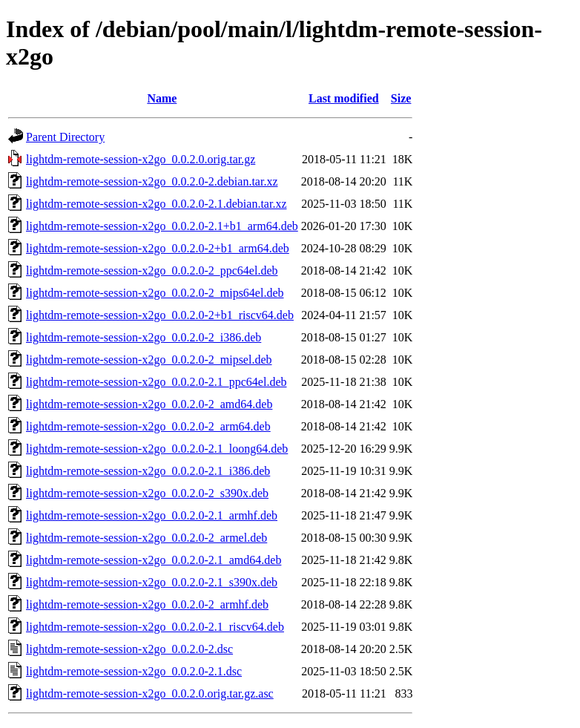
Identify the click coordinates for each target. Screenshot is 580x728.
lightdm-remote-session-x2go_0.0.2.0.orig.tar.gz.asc (150, 693)
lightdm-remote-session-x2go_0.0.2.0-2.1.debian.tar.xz (156, 204)
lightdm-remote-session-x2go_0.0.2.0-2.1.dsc (134, 671)
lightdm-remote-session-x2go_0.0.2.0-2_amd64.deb (149, 404)
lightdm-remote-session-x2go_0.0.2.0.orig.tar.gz (141, 159)
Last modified (344, 98)
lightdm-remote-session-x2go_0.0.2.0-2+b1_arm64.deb (158, 248)
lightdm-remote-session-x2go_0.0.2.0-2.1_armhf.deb (152, 515)
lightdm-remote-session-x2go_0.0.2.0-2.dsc (129, 649)
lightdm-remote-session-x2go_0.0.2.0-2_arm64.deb (148, 426)
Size (401, 98)
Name (162, 98)
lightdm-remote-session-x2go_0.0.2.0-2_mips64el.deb (155, 293)
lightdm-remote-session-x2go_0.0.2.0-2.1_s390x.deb (152, 582)
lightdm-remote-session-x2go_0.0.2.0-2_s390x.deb (147, 493)
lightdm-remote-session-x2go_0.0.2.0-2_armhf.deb (147, 604)
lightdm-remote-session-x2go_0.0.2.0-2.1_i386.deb (148, 471)
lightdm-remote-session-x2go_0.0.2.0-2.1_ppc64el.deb (156, 382)
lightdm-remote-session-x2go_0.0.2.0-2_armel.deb (146, 538)
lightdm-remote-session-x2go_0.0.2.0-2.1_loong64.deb (157, 449)
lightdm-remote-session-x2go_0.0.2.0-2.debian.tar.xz (152, 181)
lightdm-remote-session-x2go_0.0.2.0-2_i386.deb (144, 337)
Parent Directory (65, 137)
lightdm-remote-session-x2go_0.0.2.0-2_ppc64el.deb (152, 270)
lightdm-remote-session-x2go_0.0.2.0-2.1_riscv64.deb (155, 627)
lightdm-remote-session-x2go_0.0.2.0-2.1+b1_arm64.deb (162, 226)
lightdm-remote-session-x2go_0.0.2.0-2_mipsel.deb (149, 360)
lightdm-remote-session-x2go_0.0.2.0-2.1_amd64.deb (154, 560)
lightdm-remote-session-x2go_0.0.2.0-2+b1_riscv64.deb (160, 315)
